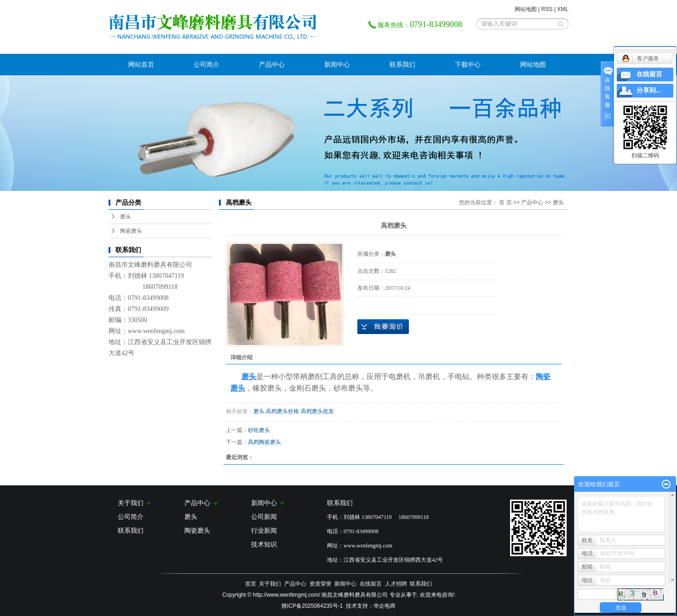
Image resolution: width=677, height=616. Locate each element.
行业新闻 (264, 530)
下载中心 (468, 64)
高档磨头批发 (317, 411)
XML (563, 9)
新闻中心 (337, 64)
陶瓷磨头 (131, 231)
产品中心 (272, 64)
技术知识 (264, 544)
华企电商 (384, 606)
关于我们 (134, 503)
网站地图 (526, 9)
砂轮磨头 (259, 430)
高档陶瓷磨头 (264, 442)
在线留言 (371, 584)
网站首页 (141, 64)
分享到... (649, 90)
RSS (547, 9)
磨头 (126, 217)
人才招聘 (396, 584)
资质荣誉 (321, 584)
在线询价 (383, 327)
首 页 (505, 202)
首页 (251, 584)
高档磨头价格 (282, 411)
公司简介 (207, 64)
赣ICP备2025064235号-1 (312, 606)
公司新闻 (264, 517)
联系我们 (402, 64)
